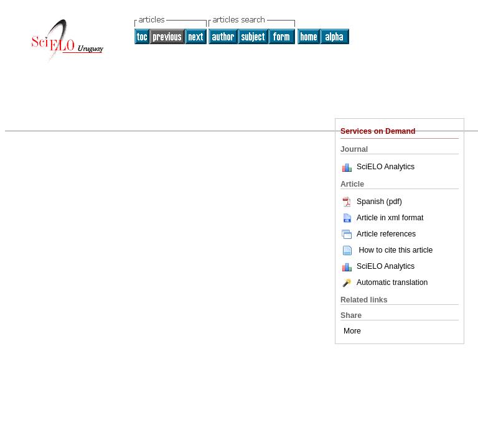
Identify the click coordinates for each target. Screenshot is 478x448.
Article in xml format (382, 218)
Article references (378, 234)
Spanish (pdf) (371, 202)
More (352, 331)
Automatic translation (384, 282)
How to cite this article (396, 250)
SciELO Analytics (386, 167)
